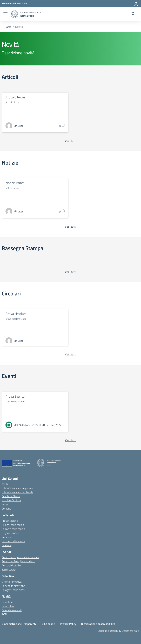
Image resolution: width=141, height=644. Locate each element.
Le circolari (8, 606)
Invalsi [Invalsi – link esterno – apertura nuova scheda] (5, 504)
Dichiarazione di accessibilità (98, 624)
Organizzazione (10, 533)
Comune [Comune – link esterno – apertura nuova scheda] (6, 509)
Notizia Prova (15, 183)
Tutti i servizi (9, 570)
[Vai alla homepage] (14, 14)
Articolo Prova (15, 97)
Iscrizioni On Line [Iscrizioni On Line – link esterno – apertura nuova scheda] (11, 500)
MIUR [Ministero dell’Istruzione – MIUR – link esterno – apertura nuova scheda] (5, 484)
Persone (6, 537)
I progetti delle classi (13, 590)
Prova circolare (16, 314)
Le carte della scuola (13, 529)
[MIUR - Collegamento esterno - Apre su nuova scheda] (14, 3)
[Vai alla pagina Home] (8, 27)
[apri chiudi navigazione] (5, 14)
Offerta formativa (12, 582)
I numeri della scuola (13, 541)
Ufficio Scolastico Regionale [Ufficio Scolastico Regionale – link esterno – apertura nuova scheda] (17, 488)
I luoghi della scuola (13, 525)
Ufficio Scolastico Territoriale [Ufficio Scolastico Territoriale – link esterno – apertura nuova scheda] (18, 492)
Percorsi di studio (11, 565)
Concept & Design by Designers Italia (118, 631)
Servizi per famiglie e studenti (18, 561)
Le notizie (7, 602)
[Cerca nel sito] (133, 14)
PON (4, 614)
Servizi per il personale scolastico (20, 557)
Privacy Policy (68, 624)
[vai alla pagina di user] (20, 126)
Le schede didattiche (13, 586)
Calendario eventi (12, 610)
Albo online (48, 624)
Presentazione (10, 521)
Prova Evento (15, 396)
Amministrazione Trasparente (19, 624)
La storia (7, 545)
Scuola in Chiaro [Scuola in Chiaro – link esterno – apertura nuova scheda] (11, 496)
